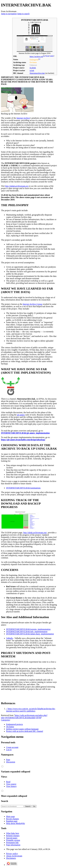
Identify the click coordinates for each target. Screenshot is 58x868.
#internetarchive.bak (37, 73)
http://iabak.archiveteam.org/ (35, 533)
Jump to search (23, 14)
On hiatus (10, 727)
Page (8, 760)
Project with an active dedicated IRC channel (25, 731)
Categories (5, 720)
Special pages (12, 838)
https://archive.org (36, 56)
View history (11, 786)
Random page (12, 821)
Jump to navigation (9, 14)
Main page (10, 816)
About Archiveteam (14, 856)
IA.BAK (33, 68)
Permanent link (12, 843)
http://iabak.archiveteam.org (17, 186)
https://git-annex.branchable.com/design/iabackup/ (23, 440)
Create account (12, 747)
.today (52, 56)
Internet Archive (23, 118)
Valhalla (9, 638)
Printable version (13, 840)
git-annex (21, 415)
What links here (13, 833)
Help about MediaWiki (16, 823)
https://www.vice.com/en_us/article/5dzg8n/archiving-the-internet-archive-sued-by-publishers (31, 710)
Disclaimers (11, 858)
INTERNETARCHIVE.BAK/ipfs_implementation (27, 632)
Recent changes (13, 819)
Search (5, 801)
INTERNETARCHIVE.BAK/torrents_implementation (28, 629)
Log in (9, 750)
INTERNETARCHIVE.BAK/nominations (23, 488)
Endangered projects (14, 724)
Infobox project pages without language (22, 729)
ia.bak (32, 70)
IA (44, 56)
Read (8, 782)
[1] (39, 59)
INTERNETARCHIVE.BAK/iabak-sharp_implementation (30, 634)
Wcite (48, 56)
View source (11, 784)
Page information (13, 845)
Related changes (13, 836)
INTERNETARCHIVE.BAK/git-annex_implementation (25, 433)
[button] (2, 766)
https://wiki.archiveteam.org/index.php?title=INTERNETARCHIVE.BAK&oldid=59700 (24, 716)
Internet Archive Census (33, 304)
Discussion (11, 762)
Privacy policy (12, 854)
